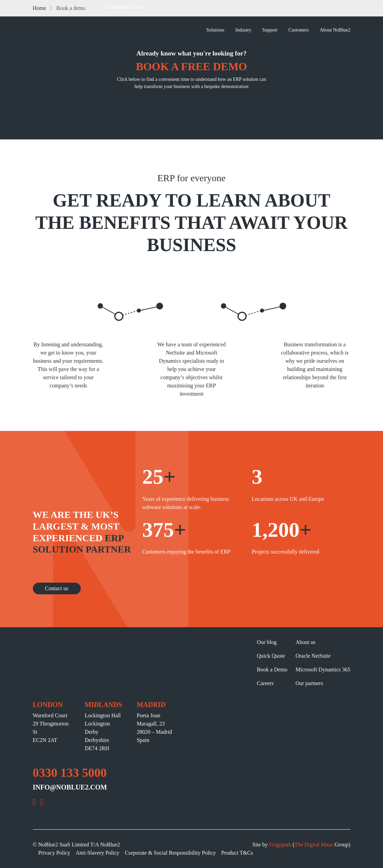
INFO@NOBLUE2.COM (70, 787)
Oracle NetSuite (313, 656)
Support (270, 30)
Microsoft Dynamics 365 (323, 669)
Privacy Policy (54, 853)
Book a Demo (272, 669)
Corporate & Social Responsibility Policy (170, 853)
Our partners (309, 683)
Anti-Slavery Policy (98, 853)
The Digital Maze (314, 845)
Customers (299, 30)
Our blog (267, 642)
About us (305, 642)
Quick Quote (271, 656)
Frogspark (280, 845)
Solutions (215, 30)
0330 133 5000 (70, 773)
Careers (265, 683)
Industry (244, 30)
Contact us (57, 588)
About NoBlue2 (335, 30)
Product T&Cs (237, 853)
